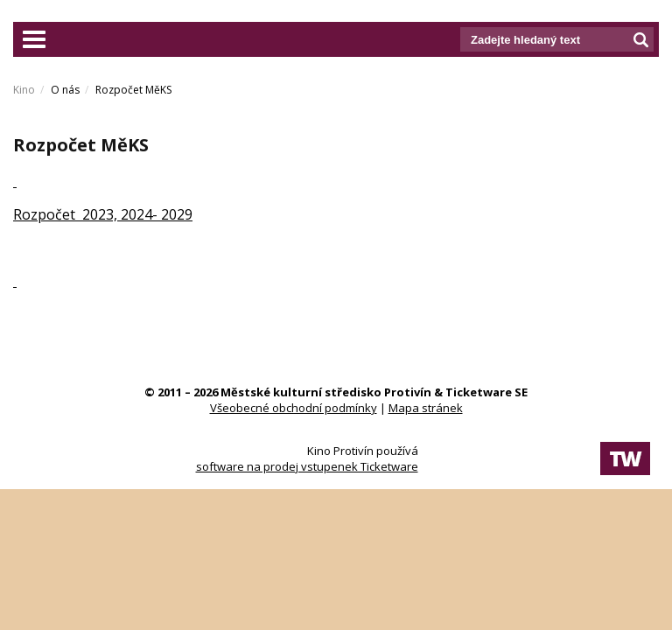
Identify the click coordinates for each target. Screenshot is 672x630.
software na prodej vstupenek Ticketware (307, 466)
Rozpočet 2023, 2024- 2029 (103, 214)
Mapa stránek (426, 408)
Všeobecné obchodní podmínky (294, 408)
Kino (24, 90)
